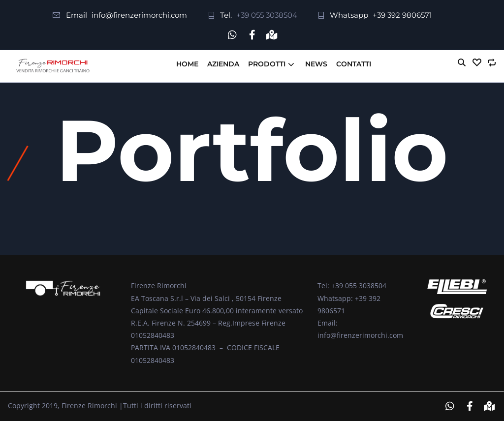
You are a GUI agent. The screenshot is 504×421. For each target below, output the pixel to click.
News (316, 64)
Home (187, 64)
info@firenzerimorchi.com (139, 15)
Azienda (223, 64)
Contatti (354, 64)
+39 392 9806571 (402, 15)
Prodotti (267, 64)
